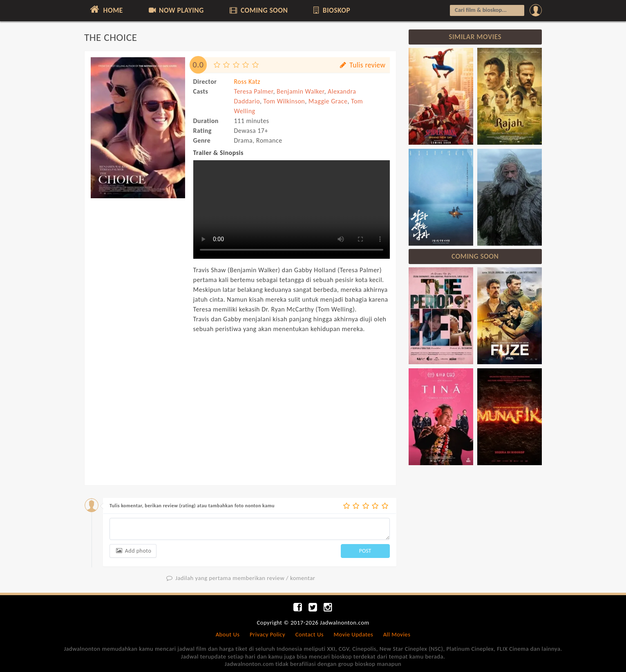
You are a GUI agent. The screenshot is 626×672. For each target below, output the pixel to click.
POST (365, 551)
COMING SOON (258, 10)
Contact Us (310, 634)
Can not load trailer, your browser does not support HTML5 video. (292, 209)
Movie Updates (353, 634)
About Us (228, 634)
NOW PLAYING (176, 10)
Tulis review (362, 65)
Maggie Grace (328, 101)
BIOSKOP (331, 10)
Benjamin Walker (300, 91)
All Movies (397, 634)
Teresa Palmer (254, 91)
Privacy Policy (267, 634)
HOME (106, 9)
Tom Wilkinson (284, 101)
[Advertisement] (138, 326)
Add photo (133, 551)
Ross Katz (247, 82)
